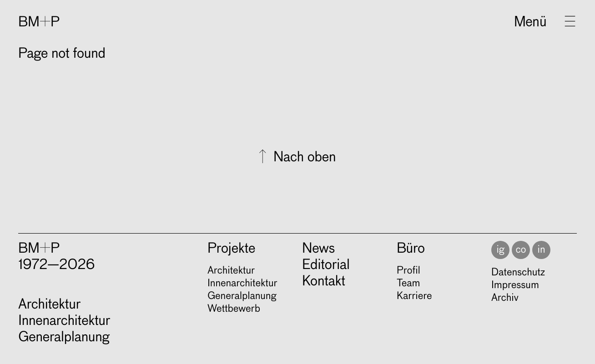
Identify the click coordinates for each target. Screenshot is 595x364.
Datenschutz (518, 273)
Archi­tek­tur (231, 271)
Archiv (505, 298)
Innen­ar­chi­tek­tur (242, 284)
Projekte (231, 249)
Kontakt (324, 282)
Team (408, 284)
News (318, 249)
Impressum (515, 285)
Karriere (414, 296)
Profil (408, 271)
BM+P (39, 23)
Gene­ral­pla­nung (242, 296)
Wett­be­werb (234, 309)
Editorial (326, 265)
